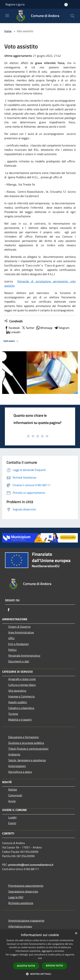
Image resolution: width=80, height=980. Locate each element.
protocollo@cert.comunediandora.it (31, 865)
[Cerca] (72, 16)
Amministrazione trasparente (26, 921)
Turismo (13, 714)
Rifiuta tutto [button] (55, 966)
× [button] (76, 933)
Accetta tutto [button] (26, 966)
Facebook (12, 328)
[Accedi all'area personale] (66, 5)
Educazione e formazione (24, 737)
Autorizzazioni (17, 766)
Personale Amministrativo (24, 656)
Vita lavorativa (17, 691)
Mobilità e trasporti (20, 719)
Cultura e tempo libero (22, 685)
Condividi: (14, 321)
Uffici (11, 638)
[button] (40, 974)
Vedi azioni (12, 341)
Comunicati (15, 795)
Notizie (13, 789)
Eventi (12, 823)
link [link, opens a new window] (40, 958)
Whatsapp (44, 328)
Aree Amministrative (21, 632)
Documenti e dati (19, 661)
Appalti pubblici (18, 702)
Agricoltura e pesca (20, 772)
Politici (12, 650)
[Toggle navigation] (7, 16)
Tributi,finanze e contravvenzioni (28, 749)
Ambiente (14, 754)
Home (8, 31)
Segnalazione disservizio (23, 891)
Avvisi (12, 801)
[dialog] (40, 955)
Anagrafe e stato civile (22, 679)
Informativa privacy (20, 926)
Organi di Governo (19, 627)
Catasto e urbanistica (21, 708)
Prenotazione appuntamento (26, 886)
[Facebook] (9, 610)
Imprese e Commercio (21, 696)
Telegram (62, 328)
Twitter (28, 328)
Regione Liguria (15, 4)
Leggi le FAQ (16, 897)
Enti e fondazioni (19, 644)
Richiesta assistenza (21, 903)
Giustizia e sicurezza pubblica (26, 743)
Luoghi (12, 817)
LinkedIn (13, 332)
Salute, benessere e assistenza (27, 760)
